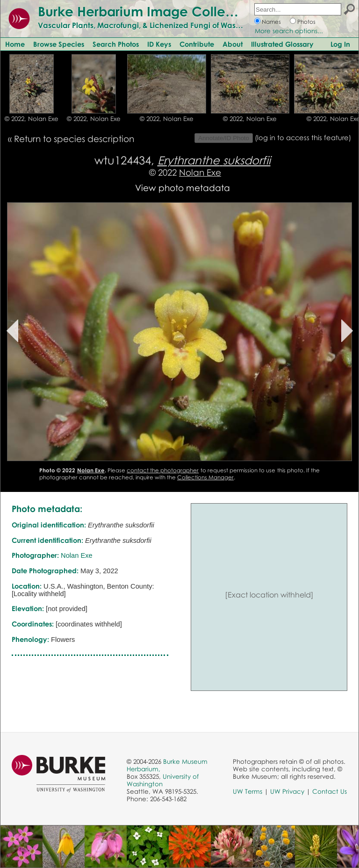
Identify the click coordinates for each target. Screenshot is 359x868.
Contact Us (330, 791)
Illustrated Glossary (282, 44)
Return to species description (74, 139)
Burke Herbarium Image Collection (147, 11)
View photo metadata (183, 188)
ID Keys (159, 44)
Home (15, 44)
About (233, 44)
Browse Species (59, 44)
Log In (340, 44)
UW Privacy (287, 791)
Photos (306, 22)
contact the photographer (163, 470)
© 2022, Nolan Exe (32, 119)
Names (271, 22)
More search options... (289, 31)
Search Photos (116, 44)
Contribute (197, 44)
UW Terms (248, 791)
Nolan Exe (200, 172)
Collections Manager (205, 477)
